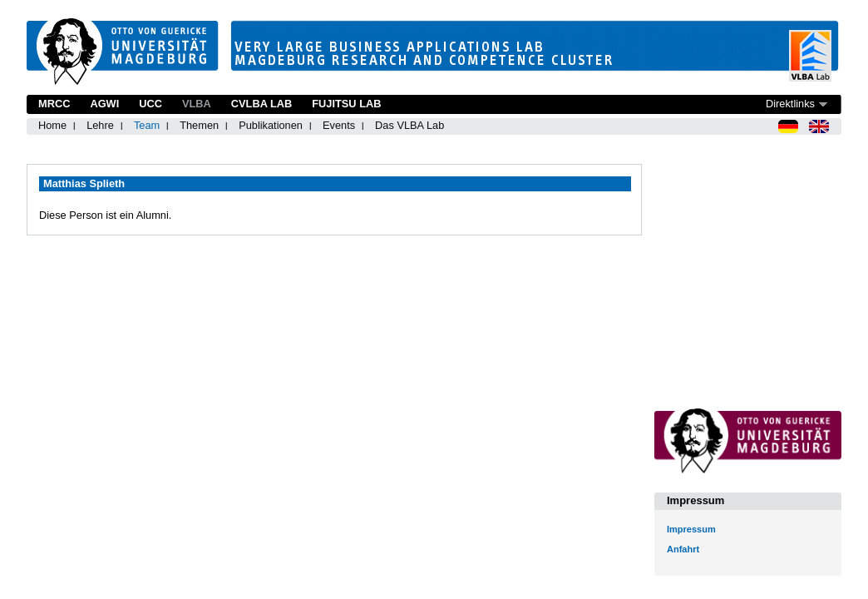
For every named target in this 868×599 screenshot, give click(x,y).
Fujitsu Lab (346, 104)
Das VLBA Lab (409, 125)
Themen (199, 125)
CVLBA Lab (261, 104)
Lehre (100, 125)
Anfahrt (683, 549)
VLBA (197, 104)
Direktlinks (790, 104)
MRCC (54, 104)
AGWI (104, 104)
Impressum (691, 529)
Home (52, 125)
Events (339, 125)
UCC (150, 104)
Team (147, 125)
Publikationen (271, 125)
